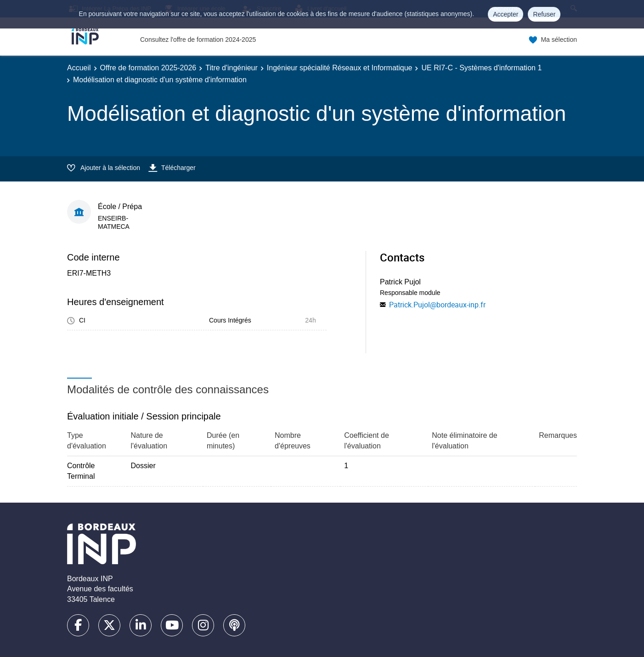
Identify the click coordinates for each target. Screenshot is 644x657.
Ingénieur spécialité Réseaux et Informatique (340, 68)
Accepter (506, 14)
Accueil (79, 68)
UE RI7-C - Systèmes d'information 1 (481, 68)
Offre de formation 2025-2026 (148, 68)
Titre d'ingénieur (232, 68)
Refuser (544, 14)
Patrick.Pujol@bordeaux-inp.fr (437, 305)
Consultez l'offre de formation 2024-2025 (198, 40)
